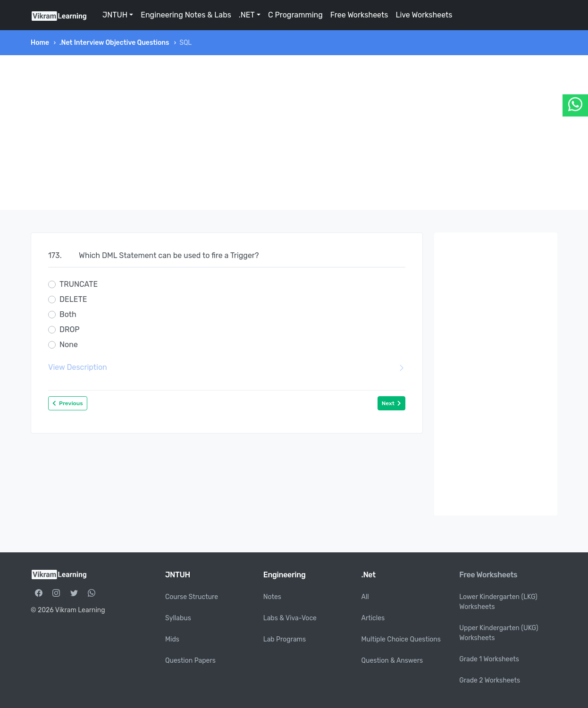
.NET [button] (247, 15)
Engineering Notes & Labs (186, 15)
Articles (373, 618)
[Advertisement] (294, 133)
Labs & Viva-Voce (290, 618)
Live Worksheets (424, 15)
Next (391, 403)
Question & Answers (392, 661)
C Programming (295, 15)
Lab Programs (285, 639)
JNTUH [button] (115, 15)
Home (40, 43)
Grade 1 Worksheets (489, 659)
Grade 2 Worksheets (490, 680)
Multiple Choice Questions (401, 639)
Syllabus (178, 618)
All (365, 597)
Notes (272, 597)
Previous (68, 403)
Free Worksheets (359, 15)
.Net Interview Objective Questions (114, 43)
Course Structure (192, 597)
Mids (172, 639)
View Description (227, 367)
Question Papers (190, 661)
